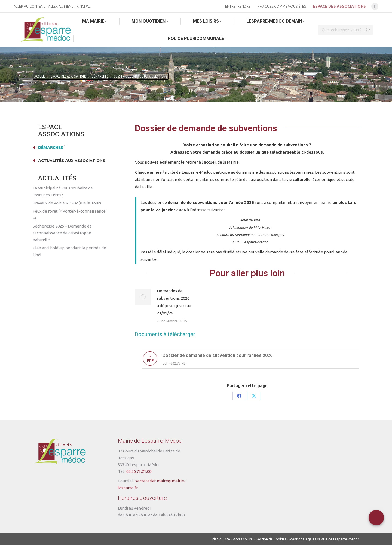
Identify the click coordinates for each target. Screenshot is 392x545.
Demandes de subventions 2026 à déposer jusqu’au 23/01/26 (174, 302)
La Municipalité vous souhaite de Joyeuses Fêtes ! (63, 191)
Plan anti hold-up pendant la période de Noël (69, 251)
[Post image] (143, 297)
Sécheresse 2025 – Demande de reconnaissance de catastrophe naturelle (62, 233)
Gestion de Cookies (271, 539)
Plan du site (221, 539)
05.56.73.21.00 (139, 471)
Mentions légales (303, 539)
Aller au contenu (30, 6)
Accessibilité (243, 539)
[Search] (346, 30)
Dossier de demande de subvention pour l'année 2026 (218, 355)
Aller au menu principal (69, 6)
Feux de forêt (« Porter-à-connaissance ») (69, 215)
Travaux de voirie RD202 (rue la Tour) (67, 203)
